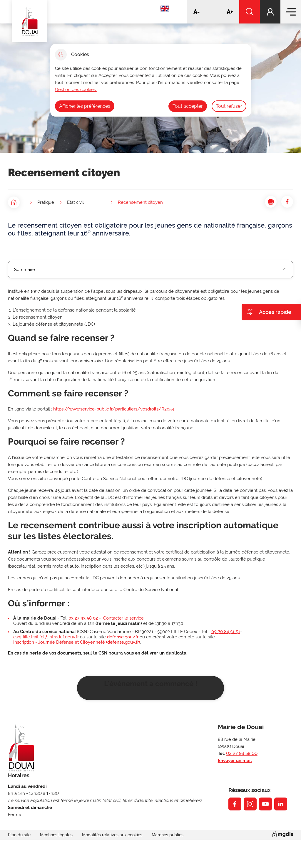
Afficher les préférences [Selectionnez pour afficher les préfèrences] (85, 106)
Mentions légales (56, 835)
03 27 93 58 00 (242, 753)
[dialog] (151, 80)
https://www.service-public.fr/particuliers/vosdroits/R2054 (114, 409)
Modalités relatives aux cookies (112, 835)
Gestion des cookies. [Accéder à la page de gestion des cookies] (76, 90)
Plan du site (19, 835)
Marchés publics (168, 835)
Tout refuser (229, 106)
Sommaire (150, 270)
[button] (271, 202)
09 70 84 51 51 (226, 632)
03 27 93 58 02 (83, 618)
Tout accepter (188, 106)
